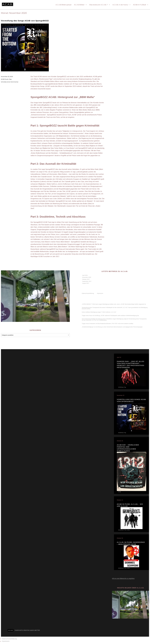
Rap (10, 79)
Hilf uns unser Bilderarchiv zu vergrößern (123, 578)
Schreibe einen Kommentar (10, 82)
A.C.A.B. (8, 4)
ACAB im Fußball (140, 5)
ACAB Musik (5, 79)
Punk (125, 530)
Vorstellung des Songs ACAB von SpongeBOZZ (25, 21)
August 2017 (86, 283)
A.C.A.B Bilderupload (63, 5)
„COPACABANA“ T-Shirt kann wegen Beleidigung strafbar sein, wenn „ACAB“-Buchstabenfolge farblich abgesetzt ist (114, 304)
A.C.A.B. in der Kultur (120, 5)
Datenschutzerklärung (88, 293)
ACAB (120, 492)
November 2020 (87, 277)
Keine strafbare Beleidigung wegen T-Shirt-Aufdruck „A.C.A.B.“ (99, 312)
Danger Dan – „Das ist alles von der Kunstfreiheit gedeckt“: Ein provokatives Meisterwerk (130, 364)
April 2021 (85, 275)
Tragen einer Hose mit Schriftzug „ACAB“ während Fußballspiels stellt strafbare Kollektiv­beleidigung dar (110, 316)
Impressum (100, 293)
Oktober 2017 (86, 279)
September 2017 (87, 281)
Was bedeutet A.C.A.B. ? (98, 5)
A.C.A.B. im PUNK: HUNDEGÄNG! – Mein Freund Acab (131, 543)
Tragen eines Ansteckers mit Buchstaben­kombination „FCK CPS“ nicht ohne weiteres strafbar (108, 324)
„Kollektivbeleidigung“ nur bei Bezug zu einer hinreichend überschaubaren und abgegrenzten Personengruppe (112, 327)
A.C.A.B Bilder (79, 5)
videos (128, 530)
